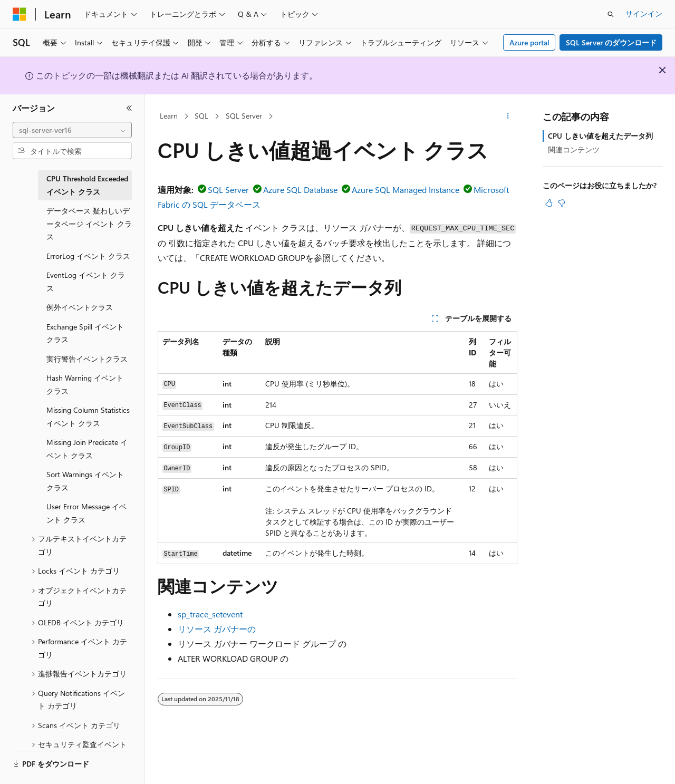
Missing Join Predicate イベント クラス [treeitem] (87, 449)
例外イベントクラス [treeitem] (80, 307)
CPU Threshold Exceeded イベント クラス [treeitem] (87, 185)
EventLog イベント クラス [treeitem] (86, 282)
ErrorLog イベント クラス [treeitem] (88, 256)
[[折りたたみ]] (129, 108)
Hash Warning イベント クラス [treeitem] (85, 384)
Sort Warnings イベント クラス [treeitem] (85, 481)
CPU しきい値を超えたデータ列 (600, 136)
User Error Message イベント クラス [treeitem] (86, 513)
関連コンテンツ (574, 149)
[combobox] (72, 130)
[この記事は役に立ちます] (549, 203)
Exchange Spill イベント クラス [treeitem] (85, 333)
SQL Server (244, 116)
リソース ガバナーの (217, 629)
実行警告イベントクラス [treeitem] (87, 359)
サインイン (644, 13)
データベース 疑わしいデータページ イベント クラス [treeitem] (89, 224)
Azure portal (529, 42)
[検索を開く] (611, 14)
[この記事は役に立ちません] (562, 203)
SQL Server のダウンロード (611, 42)
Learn (169, 116)
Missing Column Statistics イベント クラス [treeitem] (88, 417)
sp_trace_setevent (210, 614)
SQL (201, 116)
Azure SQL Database (300, 190)
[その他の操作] (508, 117)
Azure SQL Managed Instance (406, 190)
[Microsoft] (20, 14)
